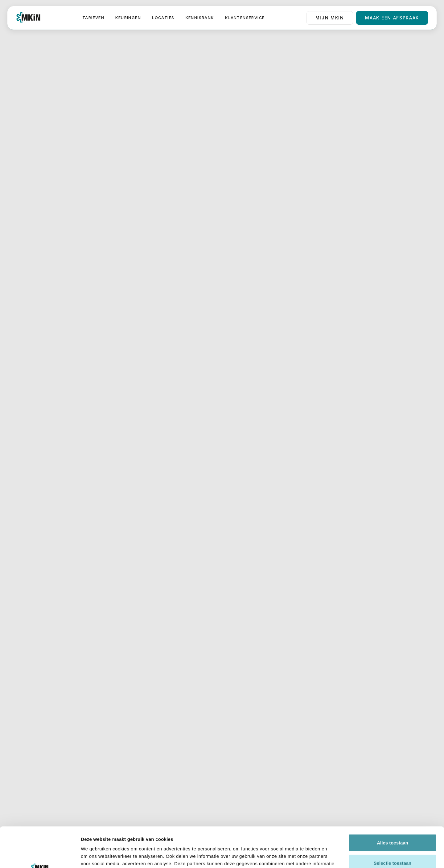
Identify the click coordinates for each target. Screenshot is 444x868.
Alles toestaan (393, 802)
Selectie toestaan (393, 823)
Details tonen (333, 856)
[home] (28, 18)
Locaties (163, 18)
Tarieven (93, 18)
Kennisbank (200, 18)
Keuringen (128, 18)
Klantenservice (245, 18)
